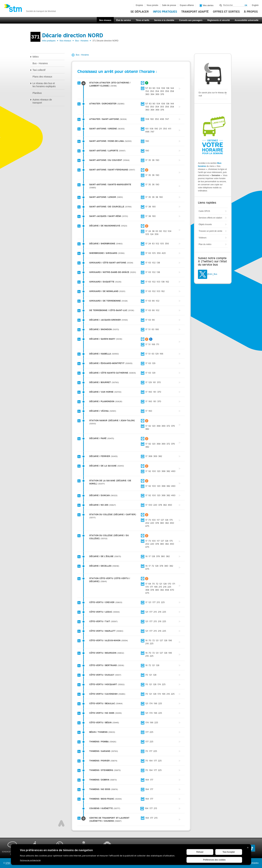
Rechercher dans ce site (221, 5)
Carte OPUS (204, 211)
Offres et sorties (226, 12)
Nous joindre (153, 5)
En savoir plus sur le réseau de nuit (213, 94)
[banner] (30, 9)
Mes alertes (206, 6)
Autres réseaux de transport (42, 101)
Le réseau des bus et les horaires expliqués (44, 85)
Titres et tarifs (142, 20)
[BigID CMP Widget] (131, 855)
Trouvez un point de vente (210, 231)
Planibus (37, 93)
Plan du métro (205, 244)
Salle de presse (169, 5)
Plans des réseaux (42, 77)
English (255, 5)
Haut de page (61, 823)
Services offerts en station (210, 218)
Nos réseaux (105, 20)
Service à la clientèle (164, 20)
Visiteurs (203, 238)
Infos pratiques (165, 12)
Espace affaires (187, 5)
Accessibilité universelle (247, 20)
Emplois (139, 5)
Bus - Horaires (82, 41)
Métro (36, 57)
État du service (124, 20)
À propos (251, 12)
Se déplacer (140, 12)
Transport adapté (195, 12)
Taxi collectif (39, 70)
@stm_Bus (212, 274)
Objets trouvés (205, 224)
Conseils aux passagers (191, 20)
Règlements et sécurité (218, 20)
